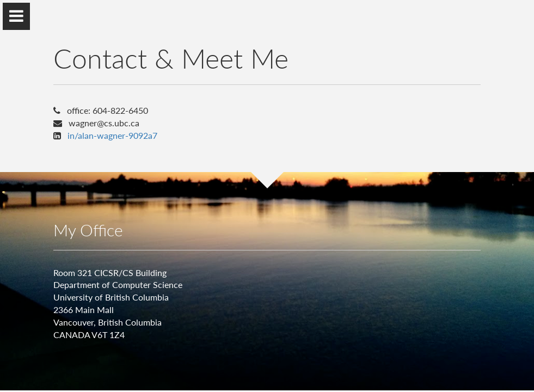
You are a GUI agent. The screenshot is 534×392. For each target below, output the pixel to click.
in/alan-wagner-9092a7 (112, 135)
